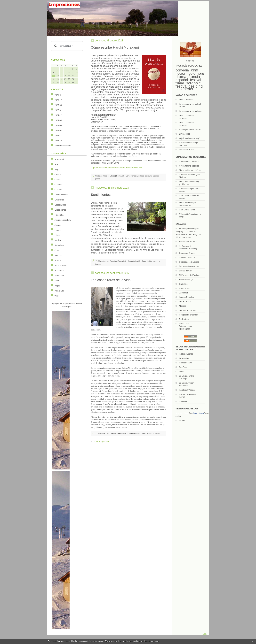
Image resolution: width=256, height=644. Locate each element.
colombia (196, 73)
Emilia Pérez (185, 134)
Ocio (57, 250)
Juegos (58, 225)
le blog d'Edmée (186, 354)
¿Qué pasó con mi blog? (190, 138)
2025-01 (58, 110)
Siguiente (105, 442)
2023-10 (58, 141)
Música (58, 240)
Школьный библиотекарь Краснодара (185, 326)
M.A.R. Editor (185, 302)
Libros (57, 235)
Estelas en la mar (187, 150)
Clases (58, 180)
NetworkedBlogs (182, 413)
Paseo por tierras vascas (190, 130)
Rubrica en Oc (185, 363)
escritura (148, 176)
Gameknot (184, 284)
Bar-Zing (183, 367)
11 (53, 76)
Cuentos (58, 185)
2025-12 (58, 100)
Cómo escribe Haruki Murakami (115, 47)
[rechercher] (66, 46)
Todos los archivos (63, 146)
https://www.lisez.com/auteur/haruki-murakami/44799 (116, 168)
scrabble (193, 83)
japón (98, 179)
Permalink (120, 176)
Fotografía (59, 215)
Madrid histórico (186, 100)
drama (181, 77)
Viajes (57, 286)
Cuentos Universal (187, 258)
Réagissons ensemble (189, 315)
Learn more (154, 641)
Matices (182, 306)
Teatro (57, 281)
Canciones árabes (187, 253)
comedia (182, 70)
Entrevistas (59, 200)
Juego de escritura (63, 220)
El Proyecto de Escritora (190, 275)
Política (58, 261)
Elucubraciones (61, 195)
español (182, 80)
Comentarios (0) (132, 176)
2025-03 (58, 105)
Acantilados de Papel (188, 242)
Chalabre (183, 401)
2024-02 (58, 130)
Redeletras (184, 319)
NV (180, 161)
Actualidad (59, 159)
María (182, 170)
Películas (59, 255)
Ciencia (58, 175)
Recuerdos (59, 271)
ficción (181, 73)
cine (195, 70)
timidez (98, 264)
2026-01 (58, 95)
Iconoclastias (185, 288)
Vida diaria (59, 291)
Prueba (182, 421)
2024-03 (58, 125)
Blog (56, 169)
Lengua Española (187, 297)
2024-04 (58, 120)
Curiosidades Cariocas (189, 262)
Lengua (58, 230)
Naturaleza (59, 245)
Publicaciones (61, 266)
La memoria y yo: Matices (190, 111)
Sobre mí (190, 61)
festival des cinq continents (189, 88)
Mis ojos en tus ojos (188, 310)
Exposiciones (60, 210)
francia (194, 77)
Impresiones (198, 413)
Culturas (58, 190)
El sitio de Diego (186, 280)
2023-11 (58, 136)
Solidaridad (59, 276)
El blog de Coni (186, 271)
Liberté (182, 372)
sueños (157, 433)
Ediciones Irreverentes (189, 266)
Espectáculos (60, 205)
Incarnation (184, 358)
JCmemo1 (184, 293)
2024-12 (58, 115)
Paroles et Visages (187, 390)
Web (56, 296)
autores (156, 176)
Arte (56, 164)
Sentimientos (101, 195)
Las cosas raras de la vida (111, 280)
